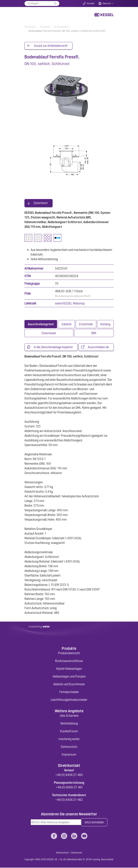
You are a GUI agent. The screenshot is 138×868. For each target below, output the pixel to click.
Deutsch (107, 3)
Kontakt (91, 3)
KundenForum (69, 731)
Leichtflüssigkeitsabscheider (69, 700)
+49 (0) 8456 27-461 (69, 788)
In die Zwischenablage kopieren (53, 347)
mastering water (69, 739)
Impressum (69, 755)
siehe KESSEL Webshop (70, 304)
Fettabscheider (69, 692)
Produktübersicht (69, 653)
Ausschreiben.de (98, 347)
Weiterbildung (69, 724)
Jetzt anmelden (94, 823)
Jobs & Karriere (69, 716)
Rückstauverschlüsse (69, 661)
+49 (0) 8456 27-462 (69, 800)
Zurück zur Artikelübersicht (51, 46)
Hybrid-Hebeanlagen (69, 669)
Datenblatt (41, 203)
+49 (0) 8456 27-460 (69, 775)
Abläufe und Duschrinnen (69, 684)
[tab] (41, 324)
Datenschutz (69, 747)
